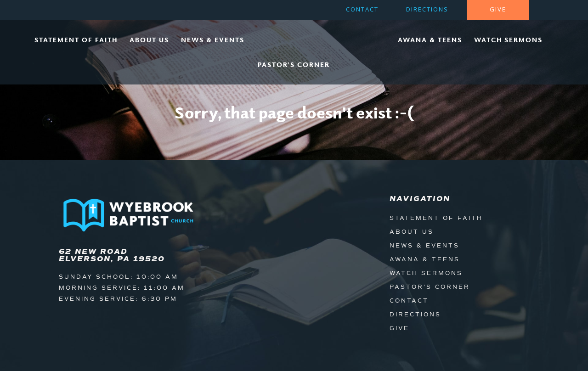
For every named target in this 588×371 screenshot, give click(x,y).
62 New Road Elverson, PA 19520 (112, 255)
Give (498, 10)
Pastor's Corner (430, 287)
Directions (427, 10)
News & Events (213, 40)
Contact (362, 10)
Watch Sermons (508, 40)
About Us (149, 40)
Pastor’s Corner (294, 65)
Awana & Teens (430, 40)
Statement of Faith (76, 40)
